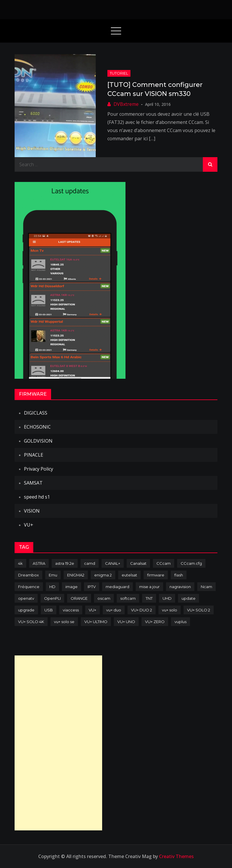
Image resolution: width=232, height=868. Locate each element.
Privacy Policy (39, 469)
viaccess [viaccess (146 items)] (71, 610)
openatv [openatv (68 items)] (26, 598)
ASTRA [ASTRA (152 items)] (39, 563)
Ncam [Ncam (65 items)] (206, 587)
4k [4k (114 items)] (20, 563)
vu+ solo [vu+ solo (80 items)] (170, 610)
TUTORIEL (119, 73)
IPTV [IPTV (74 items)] (92, 587)
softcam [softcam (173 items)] (128, 598)
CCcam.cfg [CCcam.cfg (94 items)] (191, 563)
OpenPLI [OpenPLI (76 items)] (52, 598)
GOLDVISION (38, 441)
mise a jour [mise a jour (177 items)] (149, 587)
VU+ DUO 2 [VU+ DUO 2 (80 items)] (142, 610)
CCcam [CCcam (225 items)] (164, 563)
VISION (32, 511)
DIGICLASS (36, 413)
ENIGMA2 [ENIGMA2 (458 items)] (76, 575)
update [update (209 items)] (189, 598)
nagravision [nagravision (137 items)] (180, 587)
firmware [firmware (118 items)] (156, 575)
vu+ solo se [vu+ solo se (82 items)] (64, 622)
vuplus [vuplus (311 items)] (180, 622)
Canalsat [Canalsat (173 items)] (138, 563)
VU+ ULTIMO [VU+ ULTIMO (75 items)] (96, 622)
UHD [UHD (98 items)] (167, 598)
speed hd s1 (37, 497)
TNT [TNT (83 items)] (149, 598)
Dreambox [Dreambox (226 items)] (28, 575)
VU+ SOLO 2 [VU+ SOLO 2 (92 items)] (199, 610)
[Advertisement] (58, 743)
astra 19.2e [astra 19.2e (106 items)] (65, 563)
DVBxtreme (126, 104)
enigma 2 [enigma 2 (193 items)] (103, 575)
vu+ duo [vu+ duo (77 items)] (114, 610)
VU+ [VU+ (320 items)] (93, 610)
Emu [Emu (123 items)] (53, 575)
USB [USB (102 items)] (49, 610)
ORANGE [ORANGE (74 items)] (79, 598)
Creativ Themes (176, 856)
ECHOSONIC (37, 427)
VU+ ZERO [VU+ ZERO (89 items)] (155, 622)
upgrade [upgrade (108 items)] (26, 610)
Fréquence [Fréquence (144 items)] (29, 587)
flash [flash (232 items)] (179, 575)
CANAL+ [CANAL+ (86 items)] (113, 563)
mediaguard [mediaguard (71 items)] (117, 587)
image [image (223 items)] (71, 587)
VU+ (29, 525)
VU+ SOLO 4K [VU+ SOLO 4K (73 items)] (31, 622)
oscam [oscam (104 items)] (104, 598)
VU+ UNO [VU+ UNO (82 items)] (126, 622)
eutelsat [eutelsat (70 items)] (129, 575)
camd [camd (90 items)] (90, 563)
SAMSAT (33, 483)
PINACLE (34, 455)
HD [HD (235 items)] (52, 587)
